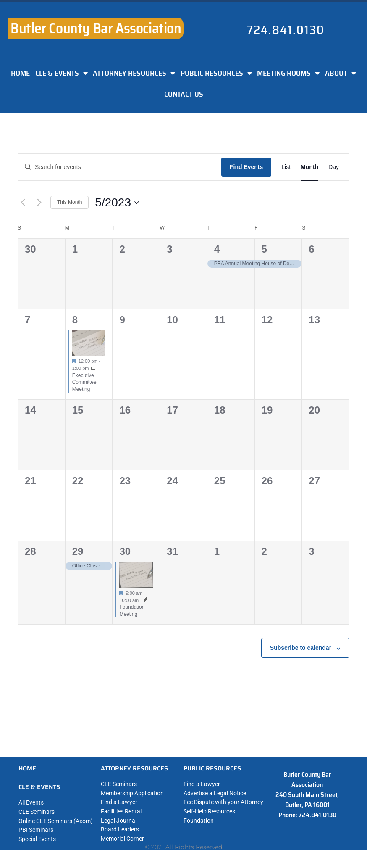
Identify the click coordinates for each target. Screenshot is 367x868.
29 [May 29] (78, 551)
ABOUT (341, 73)
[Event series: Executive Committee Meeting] (94, 368)
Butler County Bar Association (96, 28)
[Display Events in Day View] (334, 167)
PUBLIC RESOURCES (216, 73)
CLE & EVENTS (62, 73)
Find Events (246, 167)
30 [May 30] (125, 551)
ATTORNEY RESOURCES (134, 73)
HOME (20, 73)
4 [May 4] (217, 249)
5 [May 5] (264, 249)
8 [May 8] (75, 320)
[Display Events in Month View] (309, 167)
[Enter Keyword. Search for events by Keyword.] (120, 167)
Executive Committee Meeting (84, 382)
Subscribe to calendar (301, 648)
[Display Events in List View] (286, 167)
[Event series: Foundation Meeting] (144, 600)
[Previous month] (23, 203)
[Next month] (39, 203)
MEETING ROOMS (288, 73)
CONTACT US (184, 94)
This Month (69, 202)
